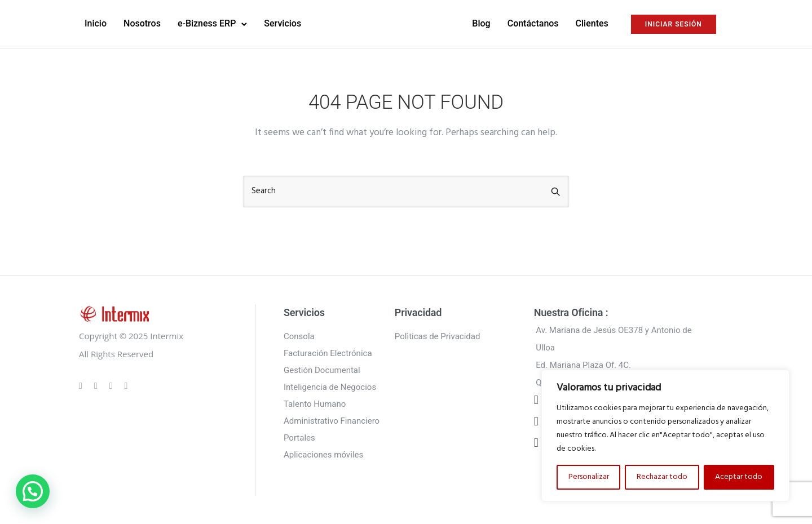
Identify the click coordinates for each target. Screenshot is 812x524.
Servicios (283, 23)
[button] (33, 491)
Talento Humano (315, 404)
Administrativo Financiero (332, 421)
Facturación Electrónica (328, 353)
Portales (299, 438)
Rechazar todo (662, 477)
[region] (665, 436)
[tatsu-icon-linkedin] (113, 385)
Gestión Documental (322, 370)
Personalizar (589, 477)
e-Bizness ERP (207, 23)
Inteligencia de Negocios (330, 387)
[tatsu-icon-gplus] (82, 385)
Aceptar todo (739, 477)
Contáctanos (533, 23)
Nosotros (142, 23)
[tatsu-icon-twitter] (126, 385)
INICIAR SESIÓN (674, 24)
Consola (299, 336)
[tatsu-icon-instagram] (98, 385)
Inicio (96, 23)
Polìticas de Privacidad (438, 336)
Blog (481, 23)
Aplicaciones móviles (323, 455)
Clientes (592, 23)
